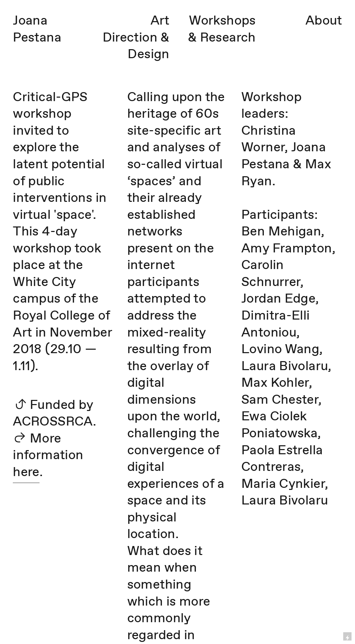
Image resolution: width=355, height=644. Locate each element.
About (324, 21)
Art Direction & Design (136, 38)
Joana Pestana (37, 30)
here (26, 473)
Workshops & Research (222, 30)
